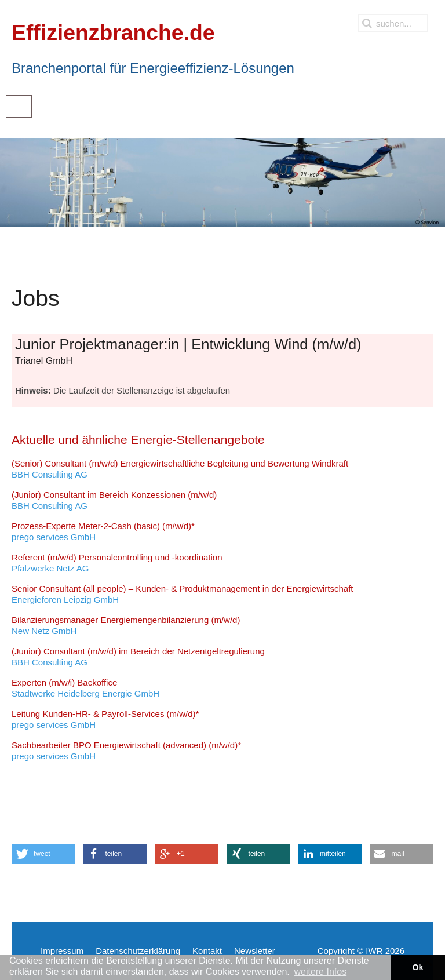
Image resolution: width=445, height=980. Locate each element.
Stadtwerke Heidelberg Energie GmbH (85, 688)
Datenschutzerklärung (138, 951)
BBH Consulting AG (180, 469)
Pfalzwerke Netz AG (117, 563)
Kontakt (207, 951)
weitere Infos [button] (320, 972)
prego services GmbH (103, 532)
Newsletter (255, 951)
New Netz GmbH (126, 626)
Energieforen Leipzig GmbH (183, 594)
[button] (43, 854)
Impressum (62, 951)
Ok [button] (417, 967)
